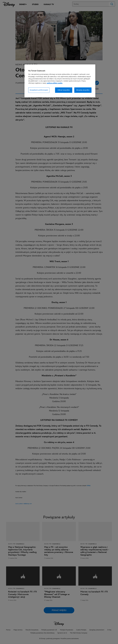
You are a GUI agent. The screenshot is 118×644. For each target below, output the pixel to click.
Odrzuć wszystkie (64, 90)
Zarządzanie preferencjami (39, 90)
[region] (60, 81)
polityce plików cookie (55, 83)
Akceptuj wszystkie (83, 90)
